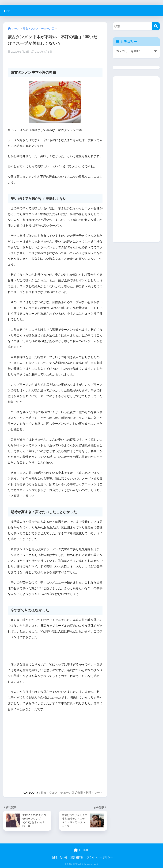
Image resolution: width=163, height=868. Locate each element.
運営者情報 (77, 858)
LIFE (8, 11)
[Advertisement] (55, 749)
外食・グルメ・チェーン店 (58, 793)
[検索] (156, 26)
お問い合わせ (59, 858)
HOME (81, 850)
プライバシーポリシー (100, 858)
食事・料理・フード (90, 793)
